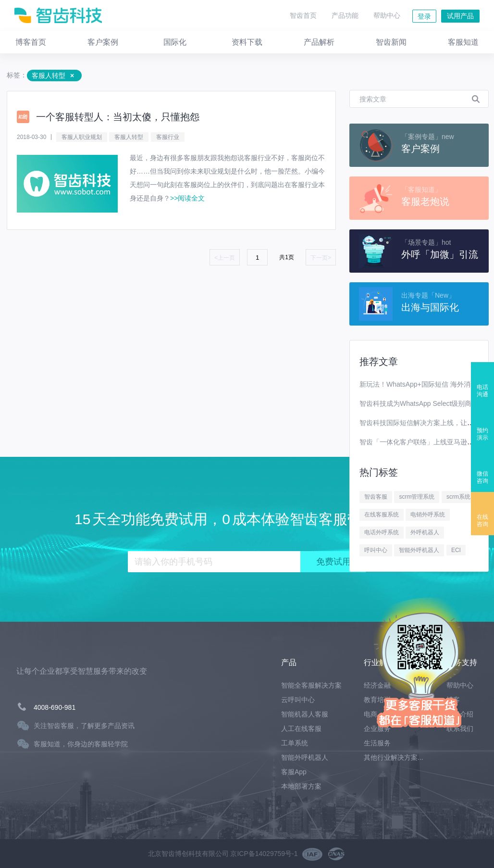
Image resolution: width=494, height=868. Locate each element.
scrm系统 (458, 497)
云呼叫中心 (298, 700)
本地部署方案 (301, 786)
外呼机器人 (425, 532)
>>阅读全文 (187, 198)
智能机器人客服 (305, 714)
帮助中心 (387, 15)
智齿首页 (303, 15)
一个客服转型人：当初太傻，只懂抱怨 (118, 117)
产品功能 (345, 15)
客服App (294, 772)
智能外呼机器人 (419, 550)
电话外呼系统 (382, 532)
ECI (456, 550)
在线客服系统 (382, 515)
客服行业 (168, 137)
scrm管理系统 (417, 497)
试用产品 (460, 16)
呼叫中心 (376, 550)
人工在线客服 (301, 729)
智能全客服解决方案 (311, 685)
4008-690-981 (55, 707)
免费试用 (333, 562)
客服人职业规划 (82, 137)
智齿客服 (376, 497)
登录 (424, 16)
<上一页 (225, 258)
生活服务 (377, 743)
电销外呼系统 (428, 515)
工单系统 (295, 743)
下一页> (321, 258)
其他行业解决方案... (394, 757)
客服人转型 (129, 137)
